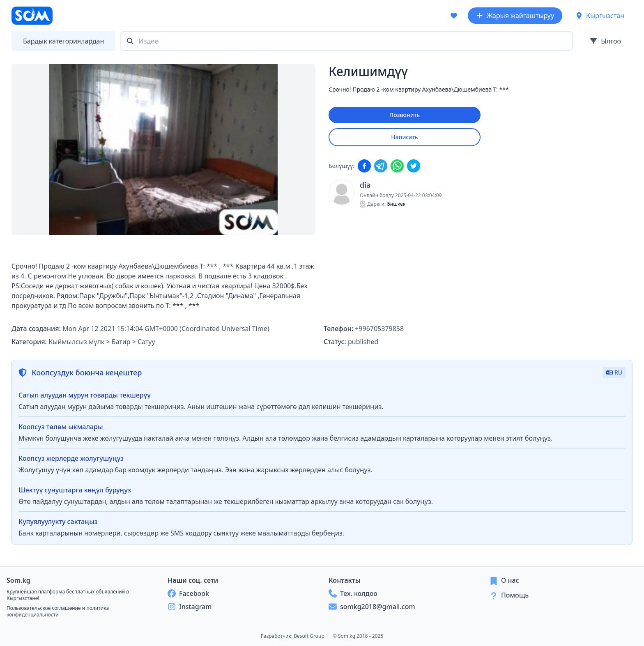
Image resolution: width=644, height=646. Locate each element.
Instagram (190, 607)
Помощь (515, 595)
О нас (510, 580)
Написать (404, 137)
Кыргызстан (600, 16)
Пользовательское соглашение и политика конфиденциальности (58, 611)
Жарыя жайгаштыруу (515, 16)
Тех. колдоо (353, 593)
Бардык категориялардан (63, 41)
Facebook (188, 593)
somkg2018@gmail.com (372, 607)
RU (614, 372)
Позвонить (405, 115)
